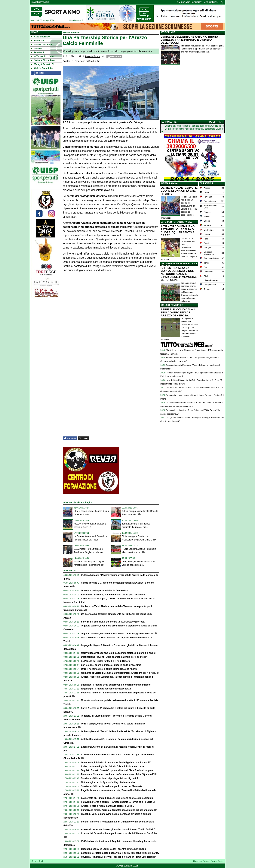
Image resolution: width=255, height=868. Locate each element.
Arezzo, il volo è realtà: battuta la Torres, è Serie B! (108, 806)
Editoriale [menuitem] (38, 41)
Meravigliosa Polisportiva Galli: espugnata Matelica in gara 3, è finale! (118, 653)
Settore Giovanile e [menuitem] (43, 60)
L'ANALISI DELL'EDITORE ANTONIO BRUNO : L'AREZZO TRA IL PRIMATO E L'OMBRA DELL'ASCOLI (190, 40)
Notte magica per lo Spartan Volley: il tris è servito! (108, 782)
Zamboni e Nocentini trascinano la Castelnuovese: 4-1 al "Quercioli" (118, 774)
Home (35, 32)
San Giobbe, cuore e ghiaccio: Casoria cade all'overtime (111, 665)
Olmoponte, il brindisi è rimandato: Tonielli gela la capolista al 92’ (116, 762)
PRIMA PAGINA (169, 183)
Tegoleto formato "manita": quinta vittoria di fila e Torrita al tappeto (117, 770)
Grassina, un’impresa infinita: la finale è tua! (105, 591)
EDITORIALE (168, 32)
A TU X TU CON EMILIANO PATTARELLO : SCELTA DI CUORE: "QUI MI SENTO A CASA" (178, 231)
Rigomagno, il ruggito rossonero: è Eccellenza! (106, 689)
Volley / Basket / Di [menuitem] (43, 64)
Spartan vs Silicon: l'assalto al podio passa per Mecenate (112, 786)
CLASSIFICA (207, 183)
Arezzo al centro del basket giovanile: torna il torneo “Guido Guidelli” (118, 829)
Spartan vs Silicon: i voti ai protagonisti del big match (110, 778)
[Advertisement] (192, 93)
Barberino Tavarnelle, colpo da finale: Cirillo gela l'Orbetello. (113, 595)
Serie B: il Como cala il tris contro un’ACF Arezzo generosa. (113, 622)
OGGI (212, 122)
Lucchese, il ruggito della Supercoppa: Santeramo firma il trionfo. (116, 685)
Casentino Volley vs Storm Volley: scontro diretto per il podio (114, 849)
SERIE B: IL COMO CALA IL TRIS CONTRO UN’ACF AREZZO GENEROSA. (178, 312)
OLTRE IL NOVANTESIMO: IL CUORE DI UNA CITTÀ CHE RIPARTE (179, 191)
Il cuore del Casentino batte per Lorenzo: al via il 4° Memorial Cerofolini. (120, 833)
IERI (221, 122)
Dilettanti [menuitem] (38, 52)
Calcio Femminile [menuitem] (42, 68)
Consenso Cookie (201, 861)
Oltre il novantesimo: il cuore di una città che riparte (109, 669)
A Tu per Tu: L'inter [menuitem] (43, 56)
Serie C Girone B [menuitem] (42, 45)
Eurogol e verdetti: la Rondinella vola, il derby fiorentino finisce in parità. (120, 853)
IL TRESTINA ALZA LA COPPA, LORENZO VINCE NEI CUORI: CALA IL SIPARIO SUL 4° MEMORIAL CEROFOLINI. (179, 274)
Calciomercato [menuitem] (41, 37)
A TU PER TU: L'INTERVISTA (177, 222)
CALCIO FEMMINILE (172, 305)
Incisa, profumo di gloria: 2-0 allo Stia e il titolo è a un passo (113, 766)
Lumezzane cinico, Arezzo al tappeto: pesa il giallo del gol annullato (117, 810)
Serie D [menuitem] (37, 49)
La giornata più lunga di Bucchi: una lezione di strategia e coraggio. (117, 798)
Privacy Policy (217, 861)
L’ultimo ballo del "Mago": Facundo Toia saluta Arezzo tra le (194, 126)
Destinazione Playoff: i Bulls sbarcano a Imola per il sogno (112, 657)
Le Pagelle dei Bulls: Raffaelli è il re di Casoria (106, 661)
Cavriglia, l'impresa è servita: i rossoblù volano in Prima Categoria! (117, 857)
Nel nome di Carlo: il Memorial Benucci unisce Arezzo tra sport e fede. (119, 673)
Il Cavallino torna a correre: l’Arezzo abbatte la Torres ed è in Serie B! (118, 802)
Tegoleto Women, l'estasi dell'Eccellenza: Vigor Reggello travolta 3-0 (118, 634)
